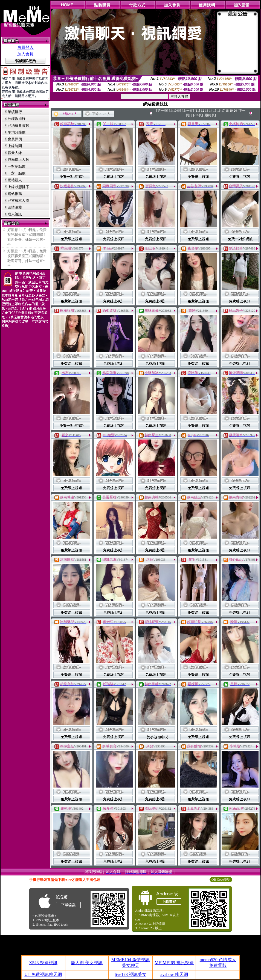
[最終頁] (210, 115)
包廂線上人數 (18, 160)
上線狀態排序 (18, 187)
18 (227, 111)
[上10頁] (175, 111)
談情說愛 (15, 207)
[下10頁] (197, 115)
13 (207, 111)
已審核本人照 (18, 201)
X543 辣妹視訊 (43, 963)
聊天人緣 (15, 153)
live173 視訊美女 (130, 974)
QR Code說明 (221, 880)
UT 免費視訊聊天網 (43, 974)
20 (235, 111)
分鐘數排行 (17, 119)
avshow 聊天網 (174, 974)
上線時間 (15, 146)
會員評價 (15, 139)
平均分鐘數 (17, 132)
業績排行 (15, 112)
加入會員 (25, 54)
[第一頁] (162, 111)
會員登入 (25, 47)
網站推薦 (15, 194)
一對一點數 (17, 173)
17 (223, 111)
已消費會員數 (18, 125)
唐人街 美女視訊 (87, 963)
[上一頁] (188, 111)
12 (202, 111)
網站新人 (15, 180)
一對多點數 (17, 166)
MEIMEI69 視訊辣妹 (174, 963)
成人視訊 (15, 214)
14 (211, 111)
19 (231, 111)
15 (215, 111)
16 (219, 111)
